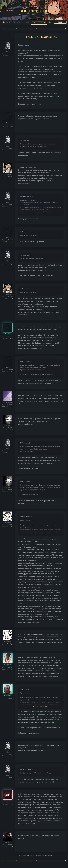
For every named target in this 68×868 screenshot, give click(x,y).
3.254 (12, 429)
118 (12, 56)
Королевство (39, 22)
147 (12, 700)
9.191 (12, 339)
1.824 (12, 526)
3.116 (12, 406)
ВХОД (60, 22)
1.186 (12, 805)
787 (12, 669)
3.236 (12, 127)
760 (12, 846)
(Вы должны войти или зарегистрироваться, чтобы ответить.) (37, 856)
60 (13, 178)
